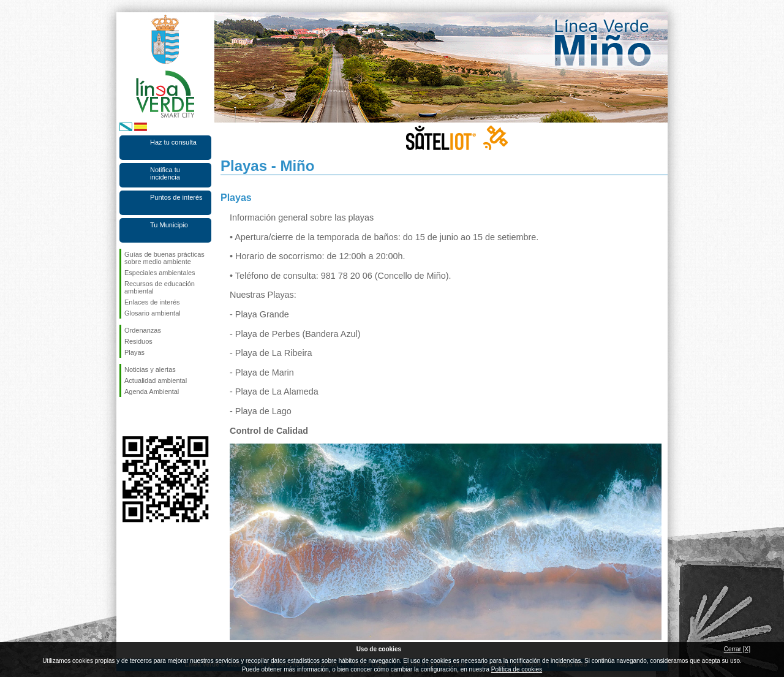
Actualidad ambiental (156, 380)
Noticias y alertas (150, 369)
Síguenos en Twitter (147, 417)
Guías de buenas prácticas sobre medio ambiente (164, 258)
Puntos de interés (176, 197)
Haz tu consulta (173, 142)
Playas (134, 352)
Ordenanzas (143, 330)
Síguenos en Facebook (127, 417)
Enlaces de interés (152, 302)
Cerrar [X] (737, 649)
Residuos (138, 341)
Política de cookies (517, 669)
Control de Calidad (269, 431)
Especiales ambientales (160, 273)
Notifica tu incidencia (165, 173)
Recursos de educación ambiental (160, 287)
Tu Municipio (169, 225)
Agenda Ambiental (152, 391)
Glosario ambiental (153, 313)
